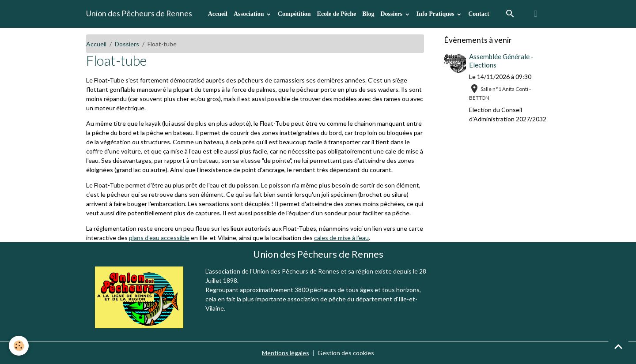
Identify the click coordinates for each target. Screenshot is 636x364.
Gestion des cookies (346, 353)
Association (250, 14)
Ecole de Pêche (337, 14)
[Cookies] (19, 346)
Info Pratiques (436, 14)
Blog (368, 14)
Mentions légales (286, 353)
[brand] (139, 14)
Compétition (294, 14)
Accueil (218, 14)
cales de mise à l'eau (341, 238)
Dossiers (392, 14)
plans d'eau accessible (159, 238)
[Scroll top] (618, 346)
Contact (479, 14)
